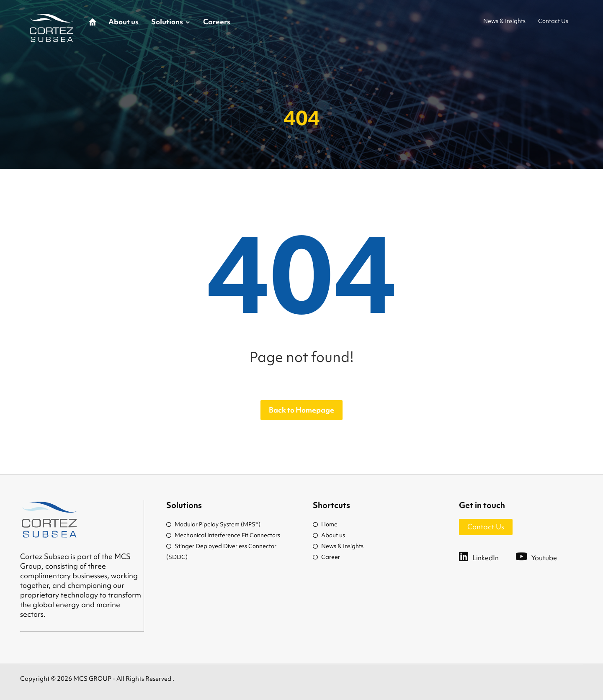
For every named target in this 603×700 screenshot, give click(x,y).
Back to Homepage (301, 410)
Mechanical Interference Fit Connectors (223, 535)
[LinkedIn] (487, 556)
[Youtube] (545, 556)
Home (325, 524)
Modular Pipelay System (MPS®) (213, 524)
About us (329, 535)
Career (326, 557)
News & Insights (338, 546)
